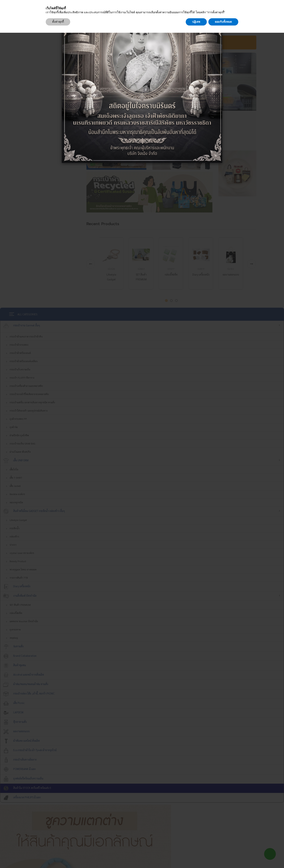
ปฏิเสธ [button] (196, 857)
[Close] (220, 5)
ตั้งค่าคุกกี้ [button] (58, 857)
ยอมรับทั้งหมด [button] (223, 857)
